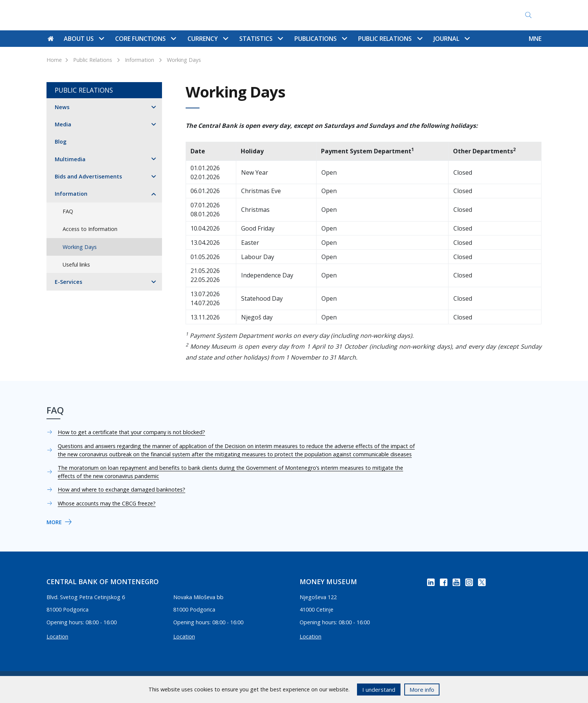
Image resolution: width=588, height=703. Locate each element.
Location (57, 636)
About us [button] (84, 39)
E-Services (68, 282)
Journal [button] (451, 39)
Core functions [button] (145, 39)
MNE (535, 39)
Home (54, 60)
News (62, 107)
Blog (61, 142)
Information (139, 60)
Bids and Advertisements (88, 176)
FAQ (345, 15)
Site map (318, 15)
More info (422, 690)
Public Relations (93, 60)
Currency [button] (208, 39)
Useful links (76, 265)
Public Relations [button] (390, 39)
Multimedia (70, 159)
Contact (286, 15)
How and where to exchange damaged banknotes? (121, 489)
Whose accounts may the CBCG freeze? (107, 503)
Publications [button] (321, 39)
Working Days (184, 60)
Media (63, 124)
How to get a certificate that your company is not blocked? (131, 432)
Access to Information (390, 15)
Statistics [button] (261, 39)
